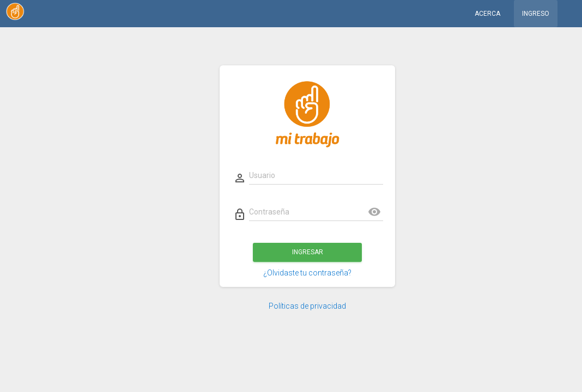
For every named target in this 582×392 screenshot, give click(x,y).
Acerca (487, 14)
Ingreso (536, 14)
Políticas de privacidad (307, 306)
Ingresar (307, 252)
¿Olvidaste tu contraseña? (307, 273)
